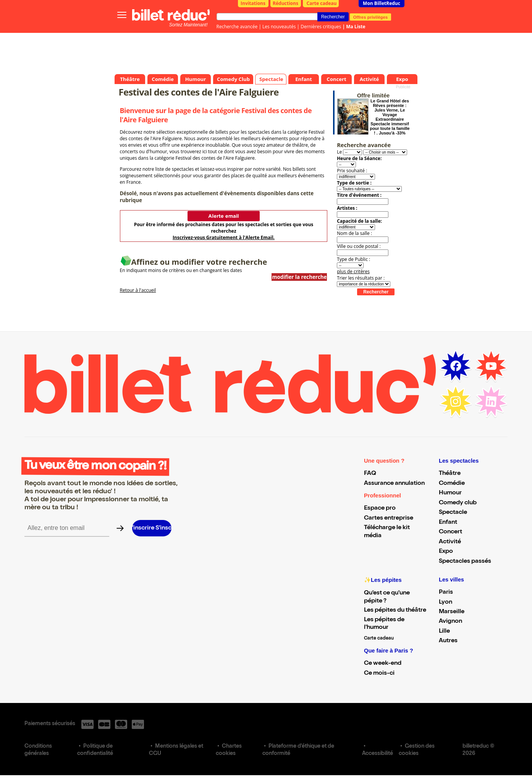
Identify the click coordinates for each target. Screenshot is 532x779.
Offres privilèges (371, 17)
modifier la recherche (299, 277)
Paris (446, 593)
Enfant (448, 523)
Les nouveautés (279, 27)
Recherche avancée (237, 27)
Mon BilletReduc (382, 3)
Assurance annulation (394, 484)
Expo (446, 552)
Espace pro (380, 509)
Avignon (450, 622)
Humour (450, 493)
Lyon (445, 602)
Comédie (452, 484)
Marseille (452, 612)
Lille (444, 632)
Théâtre (450, 474)
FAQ (370, 474)
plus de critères (353, 271)
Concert (450, 532)
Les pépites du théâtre (395, 611)
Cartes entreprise (389, 518)
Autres (448, 641)
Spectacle (453, 513)
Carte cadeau (322, 3)
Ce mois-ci (379, 674)
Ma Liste (356, 27)
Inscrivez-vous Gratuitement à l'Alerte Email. (224, 237)
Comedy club (458, 503)
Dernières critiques (321, 27)
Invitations (253, 3)
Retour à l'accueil (138, 290)
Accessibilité (378, 754)
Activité (450, 542)
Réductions (285, 3)
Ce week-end (383, 664)
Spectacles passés (465, 562)
